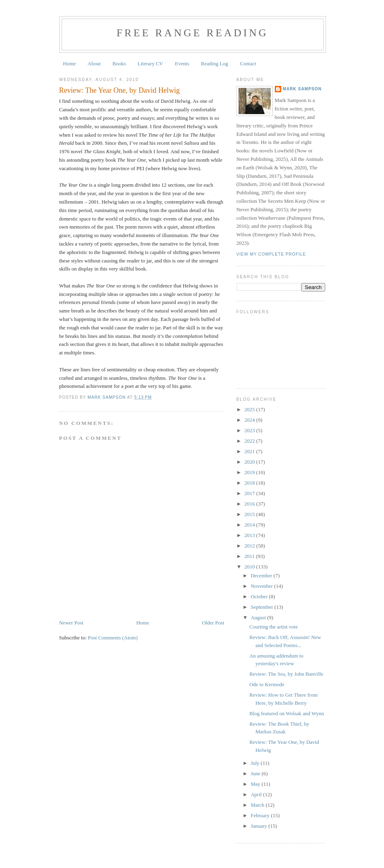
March (258, 805)
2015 (250, 514)
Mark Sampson (302, 89)
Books (119, 63)
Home (69, 63)
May (256, 784)
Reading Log (215, 63)
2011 (250, 556)
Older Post (213, 623)
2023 (250, 430)
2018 (250, 483)
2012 (250, 546)
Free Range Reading (192, 33)
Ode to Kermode (267, 684)
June (256, 773)
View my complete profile (271, 254)
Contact (248, 63)
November (262, 586)
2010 (250, 567)
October (260, 596)
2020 (250, 462)
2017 (250, 493)
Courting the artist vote (274, 627)
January (259, 826)
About (94, 63)
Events (182, 63)
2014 (250, 525)
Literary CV (150, 63)
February (261, 815)
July (256, 763)
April (257, 794)
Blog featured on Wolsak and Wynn (287, 713)
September (263, 607)
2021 (250, 451)
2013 (250, 535)
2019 (250, 472)
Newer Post (71, 623)
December (262, 576)
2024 (250, 420)
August (259, 617)
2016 (250, 504)
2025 (250, 409)
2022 (250, 441)
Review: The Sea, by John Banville (286, 674)
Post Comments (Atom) (113, 638)
